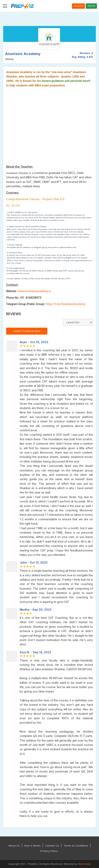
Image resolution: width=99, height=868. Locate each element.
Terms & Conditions (76, 846)
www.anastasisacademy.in (34, 291)
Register (91, 6)
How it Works (32, 846)
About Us (14, 846)
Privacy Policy (49, 851)
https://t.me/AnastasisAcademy (66, 304)
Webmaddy (84, 864)
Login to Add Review (27, 331)
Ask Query (78, 6)
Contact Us (52, 846)
